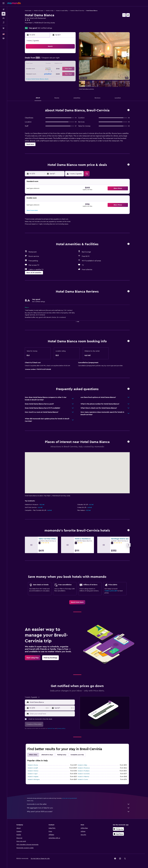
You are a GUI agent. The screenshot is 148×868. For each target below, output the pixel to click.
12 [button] (41, 64)
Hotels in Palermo (84, 777)
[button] (3, 3)
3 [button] (66, 54)
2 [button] (61, 54)
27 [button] (46, 74)
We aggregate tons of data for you (79, 808)
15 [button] (56, 64)
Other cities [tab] (33, 755)
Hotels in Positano (84, 771)
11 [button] (71, 59)
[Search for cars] (3, 18)
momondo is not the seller (79, 804)
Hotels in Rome (33, 765)
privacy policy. (62, 728)
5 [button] (41, 59)
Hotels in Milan (83, 765)
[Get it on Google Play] (119, 829)
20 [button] (46, 69)
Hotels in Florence (84, 768)
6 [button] (46, 59)
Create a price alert (111, 591)
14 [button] (51, 64)
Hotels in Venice (33, 771)
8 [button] (56, 59)
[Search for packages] (3, 22)
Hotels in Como (83, 780)
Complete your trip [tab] (77, 755)
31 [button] (66, 74)
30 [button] (61, 74)
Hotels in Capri (33, 774)
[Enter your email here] (52, 714)
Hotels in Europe (39, 11)
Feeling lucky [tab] (62, 755)
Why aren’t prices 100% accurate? (79, 812)
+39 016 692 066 (31, 25)
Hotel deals (28, 11)
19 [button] (41, 69)
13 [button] (46, 64)
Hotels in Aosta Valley (62, 11)
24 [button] (66, 69)
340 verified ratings (45, 28)
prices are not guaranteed (70, 798)
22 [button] (56, 69)
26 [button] (41, 74)
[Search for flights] (3, 9)
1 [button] (56, 54)
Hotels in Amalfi (33, 768)
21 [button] (51, 69)
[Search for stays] (3, 14)
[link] (78, 602)
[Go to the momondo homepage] (14, 3)
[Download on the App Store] (119, 834)
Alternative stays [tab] (47, 755)
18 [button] (71, 64)
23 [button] (61, 69)
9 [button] (61, 59)
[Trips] (3, 28)
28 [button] (51, 74)
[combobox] (52, 702)
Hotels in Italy (50, 11)
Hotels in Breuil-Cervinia (77, 11)
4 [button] (71, 54)
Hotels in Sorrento (84, 774)
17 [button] (66, 64)
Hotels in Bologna (34, 780)
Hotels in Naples (33, 777)
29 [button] (56, 74)
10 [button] (66, 59)
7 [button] (51, 59)
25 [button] (71, 69)
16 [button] (61, 64)
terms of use (51, 728)
